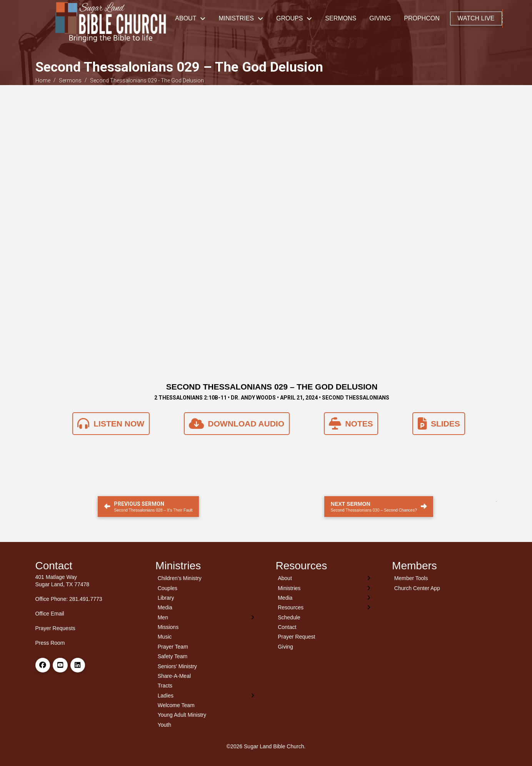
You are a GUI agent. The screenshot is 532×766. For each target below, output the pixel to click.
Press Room (50, 643)
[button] (503, 18)
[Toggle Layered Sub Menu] (206, 617)
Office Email (50, 614)
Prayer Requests (55, 628)
